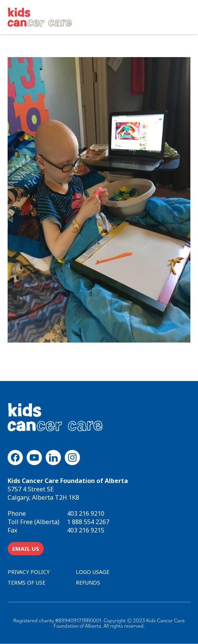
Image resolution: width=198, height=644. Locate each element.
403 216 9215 (86, 530)
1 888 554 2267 (88, 522)
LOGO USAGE (93, 572)
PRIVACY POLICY (29, 572)
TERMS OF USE (26, 583)
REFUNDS (88, 583)
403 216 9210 (86, 513)
